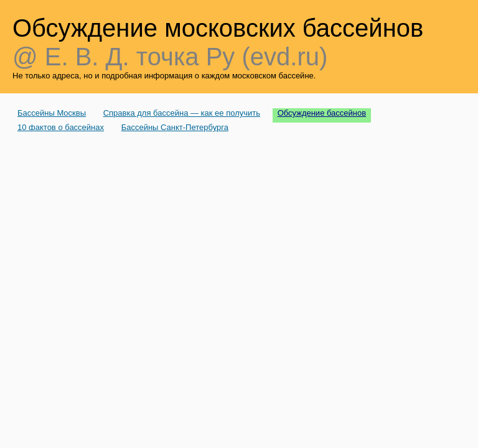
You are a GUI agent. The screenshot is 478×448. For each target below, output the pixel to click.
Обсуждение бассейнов (322, 113)
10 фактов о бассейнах (61, 127)
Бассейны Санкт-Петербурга (175, 127)
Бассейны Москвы (52, 113)
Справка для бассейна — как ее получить (182, 113)
